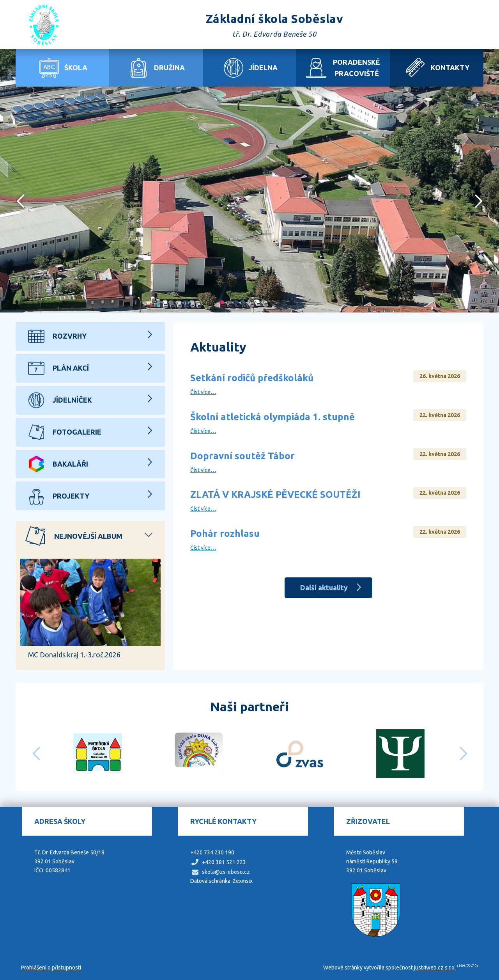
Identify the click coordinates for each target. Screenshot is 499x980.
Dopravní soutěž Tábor (242, 456)
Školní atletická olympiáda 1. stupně (273, 417)
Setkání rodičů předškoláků (252, 378)
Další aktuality (324, 588)
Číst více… (203, 392)
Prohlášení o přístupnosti (51, 968)
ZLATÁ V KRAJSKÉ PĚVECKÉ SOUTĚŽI (275, 494)
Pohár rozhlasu (225, 533)
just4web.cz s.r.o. (435, 968)
